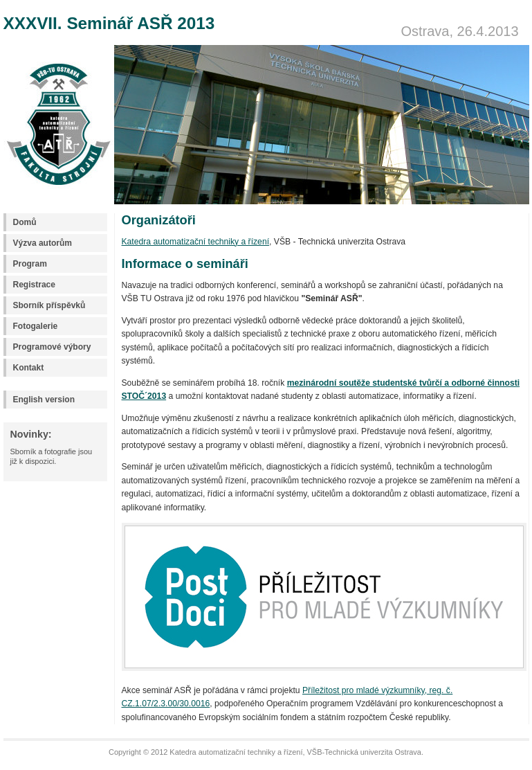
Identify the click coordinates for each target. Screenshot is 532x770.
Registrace (34, 285)
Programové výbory (52, 347)
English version (44, 400)
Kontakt (29, 368)
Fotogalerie (36, 326)
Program (30, 264)
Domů (25, 222)
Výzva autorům (43, 243)
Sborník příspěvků (49, 305)
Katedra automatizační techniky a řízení (196, 242)
